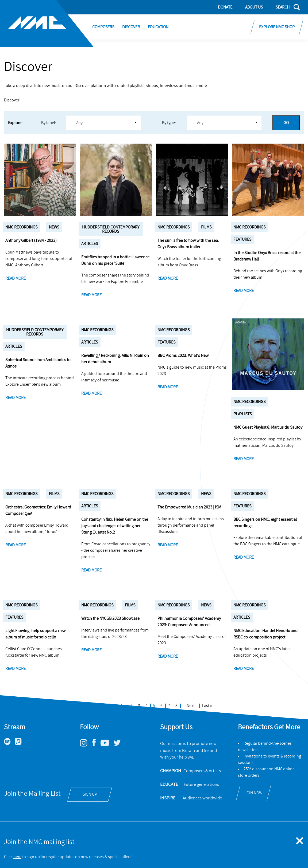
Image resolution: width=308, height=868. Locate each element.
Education (158, 27)
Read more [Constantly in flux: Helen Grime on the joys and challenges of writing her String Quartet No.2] (91, 570)
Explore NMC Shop (277, 27)
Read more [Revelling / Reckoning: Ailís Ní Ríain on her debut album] (91, 393)
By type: (169, 123)
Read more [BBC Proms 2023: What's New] (168, 387)
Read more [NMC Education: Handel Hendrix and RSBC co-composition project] (244, 669)
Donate (225, 7)
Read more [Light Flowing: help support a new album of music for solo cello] (16, 669)
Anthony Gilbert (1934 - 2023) (31, 240)
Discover (131, 27)
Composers (103, 27)
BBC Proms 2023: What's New (183, 356)
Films (206, 227)
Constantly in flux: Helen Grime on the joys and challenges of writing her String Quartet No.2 (115, 526)
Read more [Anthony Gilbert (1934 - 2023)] (16, 278)
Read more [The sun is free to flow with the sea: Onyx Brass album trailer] (168, 278)
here (17, 857)
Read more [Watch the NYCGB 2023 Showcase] (91, 650)
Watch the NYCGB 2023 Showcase (110, 618)
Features (242, 239)
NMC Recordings (21, 227)
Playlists (242, 414)
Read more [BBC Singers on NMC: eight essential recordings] (244, 557)
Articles (90, 244)
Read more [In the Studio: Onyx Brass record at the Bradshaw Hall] (244, 291)
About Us (254, 7)
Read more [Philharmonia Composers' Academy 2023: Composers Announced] (168, 656)
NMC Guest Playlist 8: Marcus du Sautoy (268, 427)
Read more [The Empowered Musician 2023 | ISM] (168, 545)
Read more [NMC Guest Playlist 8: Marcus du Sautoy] (244, 459)
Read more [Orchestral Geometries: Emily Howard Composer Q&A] (16, 545)
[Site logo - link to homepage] (47, 23)
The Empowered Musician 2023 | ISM (189, 507)
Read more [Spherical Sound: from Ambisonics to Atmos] (16, 398)
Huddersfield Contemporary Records (111, 229)
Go (286, 123)
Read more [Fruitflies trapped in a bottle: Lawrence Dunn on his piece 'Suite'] (91, 295)
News (54, 227)
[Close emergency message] (300, 841)
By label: (49, 123)
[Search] (285, 7)
